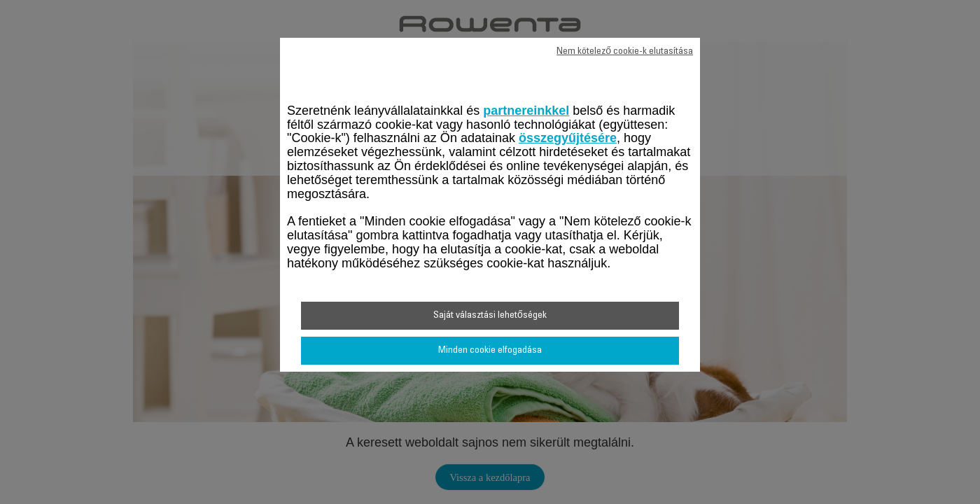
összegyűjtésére (568, 138)
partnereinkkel (526, 111)
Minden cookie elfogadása (490, 351)
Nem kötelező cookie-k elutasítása (625, 52)
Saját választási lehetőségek (490, 316)
